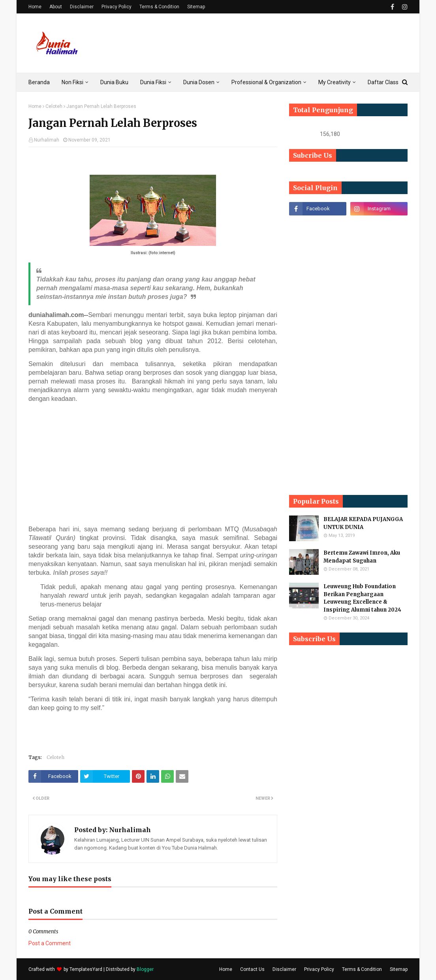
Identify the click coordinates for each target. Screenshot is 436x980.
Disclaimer (82, 7)
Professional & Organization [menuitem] (266, 82)
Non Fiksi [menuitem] (72, 82)
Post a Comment (50, 943)
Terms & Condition (159, 7)
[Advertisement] (155, 464)
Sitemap (196, 7)
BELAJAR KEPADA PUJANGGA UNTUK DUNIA (363, 523)
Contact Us (252, 969)
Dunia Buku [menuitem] (114, 82)
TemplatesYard (86, 969)
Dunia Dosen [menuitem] (199, 82)
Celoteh (54, 106)
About (56, 7)
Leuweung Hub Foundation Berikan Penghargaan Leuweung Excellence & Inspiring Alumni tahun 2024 (362, 598)
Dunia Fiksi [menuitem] (153, 82)
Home (35, 7)
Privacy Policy (117, 7)
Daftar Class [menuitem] (383, 82)
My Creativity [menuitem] (335, 82)
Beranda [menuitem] (39, 82)
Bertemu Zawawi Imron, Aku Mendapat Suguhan (362, 557)
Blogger (145, 969)
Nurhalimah (47, 140)
